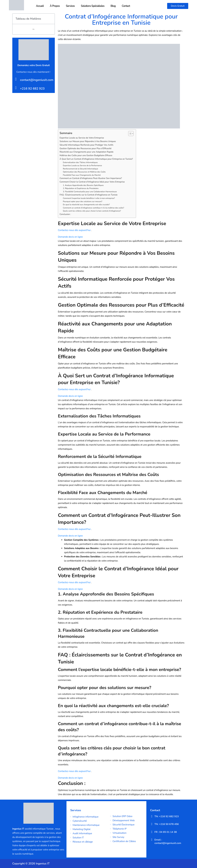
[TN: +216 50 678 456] (152, 824)
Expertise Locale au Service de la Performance (82, 166)
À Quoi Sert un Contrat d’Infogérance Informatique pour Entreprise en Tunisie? (96, 159)
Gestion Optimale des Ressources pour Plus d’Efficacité (85, 148)
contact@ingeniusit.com (37, 80)
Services (70, 6)
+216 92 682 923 (32, 89)
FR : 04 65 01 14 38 (166, 832)
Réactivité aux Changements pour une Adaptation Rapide (86, 152)
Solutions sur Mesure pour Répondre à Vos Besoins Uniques (88, 141)
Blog (113, 6)
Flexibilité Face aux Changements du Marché (82, 175)
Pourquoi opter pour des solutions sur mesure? (83, 201)
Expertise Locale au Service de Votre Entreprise (82, 138)
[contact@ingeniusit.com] (16, 79)
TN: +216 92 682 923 (167, 816)
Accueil (40, 6)
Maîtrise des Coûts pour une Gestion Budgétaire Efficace (86, 155)
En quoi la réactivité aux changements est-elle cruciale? (86, 205)
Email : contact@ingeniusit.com (168, 841)
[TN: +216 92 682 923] (152, 816)
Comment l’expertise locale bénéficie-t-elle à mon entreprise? (89, 198)
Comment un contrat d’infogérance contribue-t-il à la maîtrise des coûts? (93, 208)
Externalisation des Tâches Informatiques (80, 162)
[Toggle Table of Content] (129, 134)
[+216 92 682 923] (16, 88)
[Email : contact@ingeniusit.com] (152, 840)
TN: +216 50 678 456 (167, 824)
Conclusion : (65, 214)
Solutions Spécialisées (93, 6)
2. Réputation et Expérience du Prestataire (81, 188)
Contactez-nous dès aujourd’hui (74, 230)
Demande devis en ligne (70, 237)
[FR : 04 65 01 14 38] (152, 832)
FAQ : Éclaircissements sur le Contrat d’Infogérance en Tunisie (88, 195)
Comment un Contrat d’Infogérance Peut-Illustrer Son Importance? (91, 178)
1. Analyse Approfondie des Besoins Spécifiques (83, 185)
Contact (126, 6)
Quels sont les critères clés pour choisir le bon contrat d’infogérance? (92, 211)
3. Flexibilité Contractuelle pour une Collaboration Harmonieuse (90, 192)
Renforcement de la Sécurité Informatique (80, 169)
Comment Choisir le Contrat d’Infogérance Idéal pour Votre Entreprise (92, 182)
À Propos (55, 6)
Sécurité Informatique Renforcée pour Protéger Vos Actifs (86, 145)
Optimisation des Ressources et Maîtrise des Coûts (84, 172)
